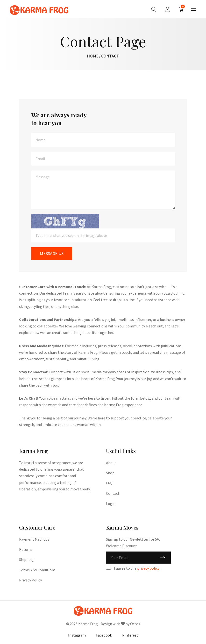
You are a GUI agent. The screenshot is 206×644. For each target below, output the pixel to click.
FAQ (109, 483)
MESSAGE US (52, 253)
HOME (93, 56)
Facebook (104, 635)
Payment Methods (34, 539)
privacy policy (148, 568)
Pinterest (130, 635)
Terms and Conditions (37, 570)
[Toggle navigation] (194, 11)
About (111, 463)
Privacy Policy (30, 580)
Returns (26, 549)
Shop (110, 473)
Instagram (77, 635)
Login (111, 503)
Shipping (26, 559)
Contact (113, 493)
